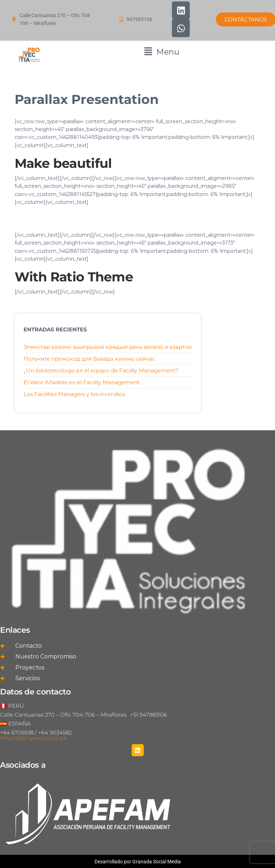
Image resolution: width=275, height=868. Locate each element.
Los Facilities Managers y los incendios (74, 394)
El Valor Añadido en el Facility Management (82, 382)
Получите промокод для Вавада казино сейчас (89, 359)
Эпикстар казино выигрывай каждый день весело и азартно (108, 347)
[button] (162, 52)
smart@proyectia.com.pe (33, 738)
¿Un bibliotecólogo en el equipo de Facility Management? (101, 370)
